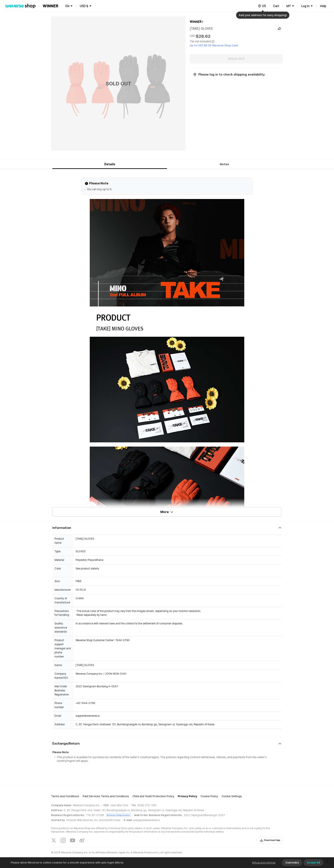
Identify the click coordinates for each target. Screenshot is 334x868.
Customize (292, 863)
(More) (119, 863)
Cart (276, 6)
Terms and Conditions (65, 796)
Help (323, 6)
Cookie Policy (209, 796)
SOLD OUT (236, 59)
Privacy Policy (187, 796)
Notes (224, 164)
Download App (270, 840)
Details (110, 164)
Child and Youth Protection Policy (153, 796)
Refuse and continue (264, 863)
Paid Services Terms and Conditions (106, 796)
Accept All (313, 863)
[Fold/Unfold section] (167, 528)
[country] (262, 6)
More (167, 512)
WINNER (196, 22)
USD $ (84, 6)
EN (67, 6)
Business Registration (118, 815)
